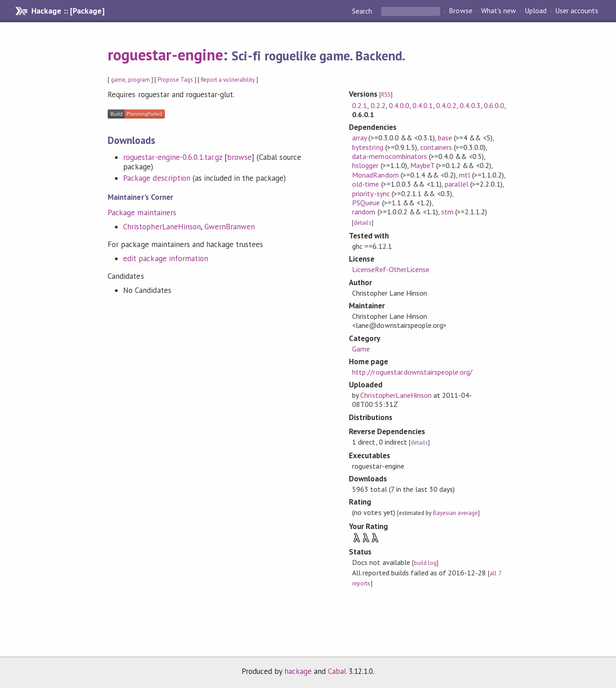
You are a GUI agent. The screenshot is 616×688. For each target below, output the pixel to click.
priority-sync (371, 193)
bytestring (368, 147)
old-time (365, 184)
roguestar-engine (165, 54)
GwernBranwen (230, 227)
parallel (457, 184)
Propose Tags (175, 80)
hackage (298, 671)
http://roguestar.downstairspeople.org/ (412, 372)
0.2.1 (360, 105)
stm (447, 212)
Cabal (337, 671)
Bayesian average (455, 513)
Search (363, 11)
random (364, 212)
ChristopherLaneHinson (162, 227)
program (139, 80)
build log (425, 563)
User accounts (577, 11)
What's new (499, 11)
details (363, 223)
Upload (536, 11)
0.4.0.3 (470, 105)
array (359, 138)
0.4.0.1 (423, 105)
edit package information (166, 258)
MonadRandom (375, 175)
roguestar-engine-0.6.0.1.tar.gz (173, 157)
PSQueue (366, 203)
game (118, 80)
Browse (460, 11)
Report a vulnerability (228, 80)
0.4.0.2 (446, 105)
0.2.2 (378, 105)
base (445, 138)
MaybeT (422, 165)
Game (361, 349)
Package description (156, 178)
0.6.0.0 (494, 105)
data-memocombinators (389, 156)
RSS (386, 95)
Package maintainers (142, 213)
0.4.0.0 (399, 105)
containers (436, 147)
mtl (464, 175)
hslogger (365, 165)
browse (239, 157)
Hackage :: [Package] (68, 11)
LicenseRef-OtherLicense (391, 269)
